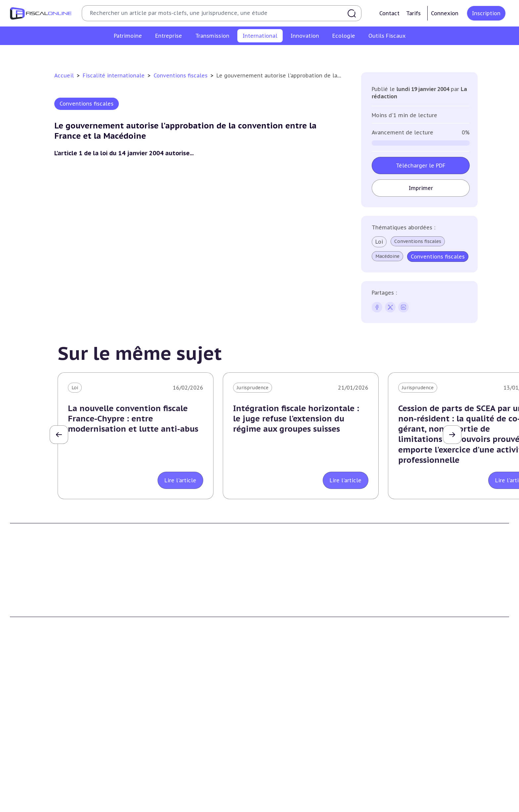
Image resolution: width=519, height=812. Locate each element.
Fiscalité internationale (115, 75)
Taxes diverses (154, 757)
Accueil (64, 75)
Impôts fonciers (28, 746)
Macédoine (387, 256)
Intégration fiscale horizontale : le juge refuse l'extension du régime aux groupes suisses (296, 419)
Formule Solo (281, 608)
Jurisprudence (253, 388)
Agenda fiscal (280, 805)
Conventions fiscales (131, 54)
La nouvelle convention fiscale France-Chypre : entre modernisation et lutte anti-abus (133, 419)
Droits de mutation (32, 737)
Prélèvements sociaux (35, 757)
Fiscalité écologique (163, 782)
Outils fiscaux (282, 782)
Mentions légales (412, 618)
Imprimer (421, 188)
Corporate (149, 777)
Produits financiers (32, 767)
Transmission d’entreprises (299, 693)
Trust (331, 54)
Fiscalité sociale (156, 767)
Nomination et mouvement (424, 795)
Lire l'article (180, 480)
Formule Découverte (289, 598)
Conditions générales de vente (427, 608)
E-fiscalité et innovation (41, 782)
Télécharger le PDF (421, 166)
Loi (379, 242)
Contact (389, 13)
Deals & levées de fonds (420, 805)
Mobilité (355, 54)
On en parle (407, 782)
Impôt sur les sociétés (163, 706)
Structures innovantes (36, 805)
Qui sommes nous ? (160, 598)
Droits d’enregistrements (166, 746)
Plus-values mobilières (291, 716)
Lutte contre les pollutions (169, 795)
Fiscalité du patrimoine (40, 693)
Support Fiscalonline (161, 608)
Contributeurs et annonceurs (171, 618)
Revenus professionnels (165, 716)
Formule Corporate (287, 618)
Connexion (445, 13)
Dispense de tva (283, 737)
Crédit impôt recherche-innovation (50, 795)
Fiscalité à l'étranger (186, 54)
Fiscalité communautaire (247, 54)
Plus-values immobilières (39, 716)
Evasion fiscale (300, 54)
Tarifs (413, 13)
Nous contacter (155, 629)
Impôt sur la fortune (34, 726)
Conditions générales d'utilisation (431, 598)
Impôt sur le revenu (33, 706)
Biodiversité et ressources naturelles (180, 805)
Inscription (486, 13)
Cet (141, 737)
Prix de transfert (392, 54)
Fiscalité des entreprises (169, 693)
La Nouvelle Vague (54, 645)
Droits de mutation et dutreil (299, 726)
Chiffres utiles (282, 795)
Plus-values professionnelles (298, 706)
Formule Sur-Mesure (289, 629)
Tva (141, 726)
